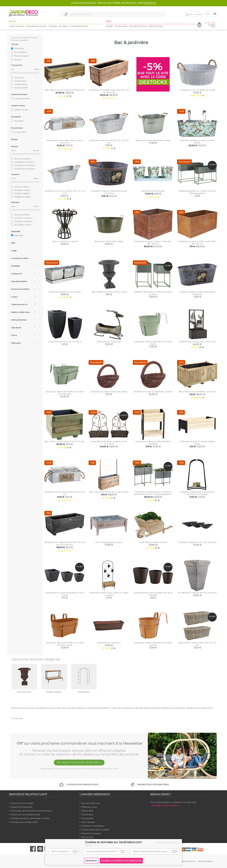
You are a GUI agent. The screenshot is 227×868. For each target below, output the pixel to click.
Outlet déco (87, 815)
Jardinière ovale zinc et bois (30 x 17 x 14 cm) (65, 192)
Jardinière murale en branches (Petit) (109, 392)
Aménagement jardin (28, 38)
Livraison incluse (19, 110)
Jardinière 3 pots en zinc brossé (65, 292)
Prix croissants (21, 52)
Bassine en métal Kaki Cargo (109, 241)
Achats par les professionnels (25, 815)
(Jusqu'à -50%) (210, 25)
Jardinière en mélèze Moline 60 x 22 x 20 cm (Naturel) (109, 91)
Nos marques (88, 822)
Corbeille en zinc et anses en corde (197, 90)
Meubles (110, 26)
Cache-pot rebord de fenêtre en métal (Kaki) (153, 343)
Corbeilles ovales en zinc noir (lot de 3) (197, 542)
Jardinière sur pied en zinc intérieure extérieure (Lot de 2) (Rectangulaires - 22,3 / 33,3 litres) (153, 494)
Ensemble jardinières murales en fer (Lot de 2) (109, 443)
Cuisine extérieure (17, 26)
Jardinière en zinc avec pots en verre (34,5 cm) (65, 142)
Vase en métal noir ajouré (65, 241)
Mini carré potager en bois (109, 542)
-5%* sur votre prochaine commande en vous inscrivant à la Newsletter (79, 743)
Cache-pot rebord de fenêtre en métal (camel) (153, 644)
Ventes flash (87, 811)
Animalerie (63, 26)
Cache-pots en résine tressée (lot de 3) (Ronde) (153, 594)
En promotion (18, 132)
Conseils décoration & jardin (95, 830)
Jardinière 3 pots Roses (153, 191)
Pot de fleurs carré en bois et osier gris (197, 593)
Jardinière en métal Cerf (109, 342)
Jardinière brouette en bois (153, 542)
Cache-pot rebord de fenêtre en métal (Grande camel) (65, 644)
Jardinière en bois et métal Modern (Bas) (197, 443)
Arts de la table (121, 26)
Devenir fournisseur (91, 833)
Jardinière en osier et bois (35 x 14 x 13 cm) (197, 644)
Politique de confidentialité (24, 822)
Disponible (17, 235)
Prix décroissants (22, 56)
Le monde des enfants (79, 26)
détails (91, 845)
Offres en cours (89, 807)
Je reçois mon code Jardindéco (79, 762)
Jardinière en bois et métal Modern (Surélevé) (153, 443)
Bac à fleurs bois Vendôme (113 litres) (197, 392)
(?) (70, 851)
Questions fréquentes (21, 807)
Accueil (14, 38)
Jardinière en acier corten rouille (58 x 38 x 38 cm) (153, 242)
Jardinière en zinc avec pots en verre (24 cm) (65, 493)
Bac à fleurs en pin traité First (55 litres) (65, 90)
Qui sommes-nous (91, 803)
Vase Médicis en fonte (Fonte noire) (109, 292)
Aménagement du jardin (36, 26)
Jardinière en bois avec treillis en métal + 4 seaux (109, 594)
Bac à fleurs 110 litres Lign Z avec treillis (109, 492)
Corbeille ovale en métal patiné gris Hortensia (197, 293)
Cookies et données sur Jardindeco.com (113, 842)
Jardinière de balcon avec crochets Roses (197, 142)
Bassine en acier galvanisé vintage (153, 140)
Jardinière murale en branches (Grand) (153, 392)
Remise (18, 60)
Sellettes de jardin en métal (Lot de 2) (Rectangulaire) (197, 192)
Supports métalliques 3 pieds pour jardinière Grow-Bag (197, 493)
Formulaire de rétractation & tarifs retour (31, 811)
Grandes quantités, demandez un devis (30, 818)
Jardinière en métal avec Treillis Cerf (197, 342)
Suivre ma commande (22, 803)
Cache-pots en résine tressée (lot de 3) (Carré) (65, 594)
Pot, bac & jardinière (20, 40)
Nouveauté (17, 121)
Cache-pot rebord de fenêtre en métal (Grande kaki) (65, 393)
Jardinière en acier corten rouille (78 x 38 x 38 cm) (197, 242)
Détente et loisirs (156, 26)
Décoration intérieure (138, 26)
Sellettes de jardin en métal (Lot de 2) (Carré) (153, 293)
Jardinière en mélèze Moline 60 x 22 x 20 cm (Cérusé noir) (65, 543)
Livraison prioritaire (21, 98)
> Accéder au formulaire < (165, 805)
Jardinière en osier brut (109, 643)
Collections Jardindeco (93, 826)
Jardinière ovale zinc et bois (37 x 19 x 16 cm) (109, 142)
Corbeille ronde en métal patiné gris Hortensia (109, 192)
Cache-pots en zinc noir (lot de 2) (65, 342)
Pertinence (19, 48)
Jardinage (53, 26)
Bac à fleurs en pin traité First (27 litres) (65, 441)
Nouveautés (87, 818)
